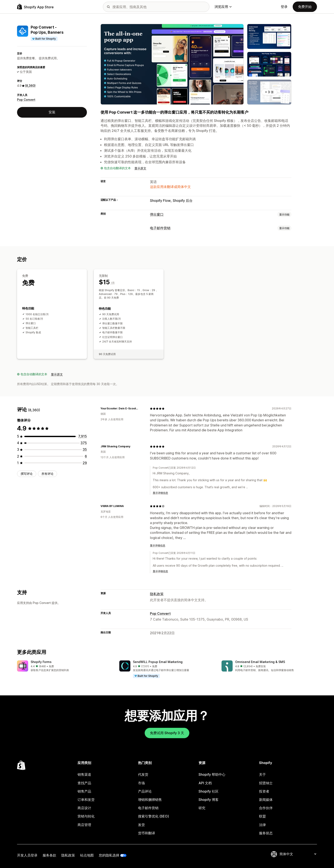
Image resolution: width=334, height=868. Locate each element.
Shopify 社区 (209, 791)
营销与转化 (86, 816)
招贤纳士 (266, 783)
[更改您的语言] (298, 854)
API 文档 (205, 783)
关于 (262, 774)
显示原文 (140, 168)
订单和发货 (86, 800)
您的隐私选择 (109, 855)
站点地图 (87, 855)
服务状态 (266, 833)
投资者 (264, 791)
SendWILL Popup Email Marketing (158, 662)
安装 (52, 112)
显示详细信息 (160, 493)
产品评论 (145, 791)
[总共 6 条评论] (86, 456)
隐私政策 (157, 594)
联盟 (262, 816)
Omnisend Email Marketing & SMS (260, 662)
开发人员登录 (27, 855)
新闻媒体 (266, 800)
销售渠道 (84, 774)
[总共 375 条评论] (84, 443)
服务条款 (49, 855)
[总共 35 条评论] (85, 449)
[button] (65, 666)
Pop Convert (26, 100)
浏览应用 (223, 7)
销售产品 (84, 791)
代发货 (143, 774)
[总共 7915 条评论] (83, 436)
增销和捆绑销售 (150, 800)
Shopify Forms (41, 662)
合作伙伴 (266, 808)
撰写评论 (27, 474)
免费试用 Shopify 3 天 (167, 733)
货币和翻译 (147, 833)
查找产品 (84, 783)
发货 (141, 825)
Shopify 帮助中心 (212, 774)
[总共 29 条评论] (85, 463)
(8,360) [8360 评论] (30, 86)
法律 (262, 825)
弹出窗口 (157, 214)
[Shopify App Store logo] (35, 7)
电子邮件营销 (160, 228)
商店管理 (84, 825)
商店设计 (84, 808)
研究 (202, 808)
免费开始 (305, 7)
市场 (141, 783)
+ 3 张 (269, 92)
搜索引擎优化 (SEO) (153, 816)
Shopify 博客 (209, 800)
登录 (284, 7)
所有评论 (48, 474)
